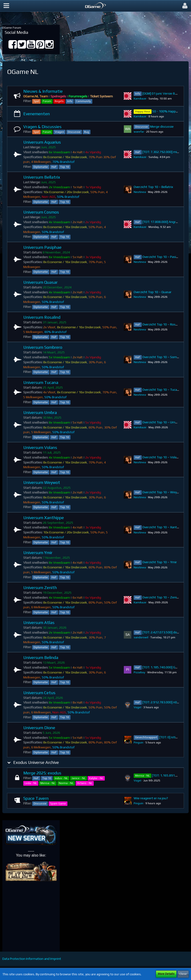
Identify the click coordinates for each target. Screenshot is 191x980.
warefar (139, 132)
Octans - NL (85, 783)
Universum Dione (39, 728)
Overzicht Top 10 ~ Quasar (153, 292)
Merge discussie (162, 126)
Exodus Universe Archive (36, 762)
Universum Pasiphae (42, 247)
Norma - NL (66, 783)
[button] (6, 6)
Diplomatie (41, 167)
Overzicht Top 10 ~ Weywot (162, 492)
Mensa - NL (48, 783)
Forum (47, 101)
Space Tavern (36, 798)
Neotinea (140, 192)
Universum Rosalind (42, 317)
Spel (36, 101)
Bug (87, 132)
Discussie (74, 132)
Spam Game (58, 804)
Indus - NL (61, 778)
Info (70, 101)
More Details (166, 974)
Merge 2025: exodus (42, 773)
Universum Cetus (39, 693)
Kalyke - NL (96, 778)
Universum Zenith (40, 588)
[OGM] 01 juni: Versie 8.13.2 (162, 93)
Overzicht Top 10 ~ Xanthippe (164, 527)
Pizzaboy (139, 672)
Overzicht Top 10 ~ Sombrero (164, 357)
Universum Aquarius (42, 142)
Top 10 (65, 167)
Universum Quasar (40, 282)
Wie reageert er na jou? (151, 798)
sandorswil (141, 637)
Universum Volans (40, 447)
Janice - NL (78, 778)
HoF (54, 167)
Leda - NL (31, 783)
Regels (59, 101)
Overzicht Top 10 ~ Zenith (161, 597)
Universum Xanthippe (44, 518)
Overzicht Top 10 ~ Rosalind (162, 324)
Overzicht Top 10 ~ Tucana (161, 390)
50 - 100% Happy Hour (169, 111)
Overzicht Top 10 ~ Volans (161, 457)
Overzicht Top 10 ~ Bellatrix (153, 187)
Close (183, 974)
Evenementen (37, 114)
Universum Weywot (42, 482)
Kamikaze (140, 99)
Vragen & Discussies (42, 127)
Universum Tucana (41, 382)
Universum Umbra (40, 412)
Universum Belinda (41, 657)
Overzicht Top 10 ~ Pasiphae (163, 257)
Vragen (59, 132)
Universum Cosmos (41, 212)
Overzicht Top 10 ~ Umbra (161, 422)
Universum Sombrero (43, 347)
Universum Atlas (39, 622)
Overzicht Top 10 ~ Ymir (160, 562)
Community (83, 101)
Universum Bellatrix (42, 177)
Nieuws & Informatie (43, 91)
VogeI (137, 707)
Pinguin (138, 743)
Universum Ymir (38, 553)
